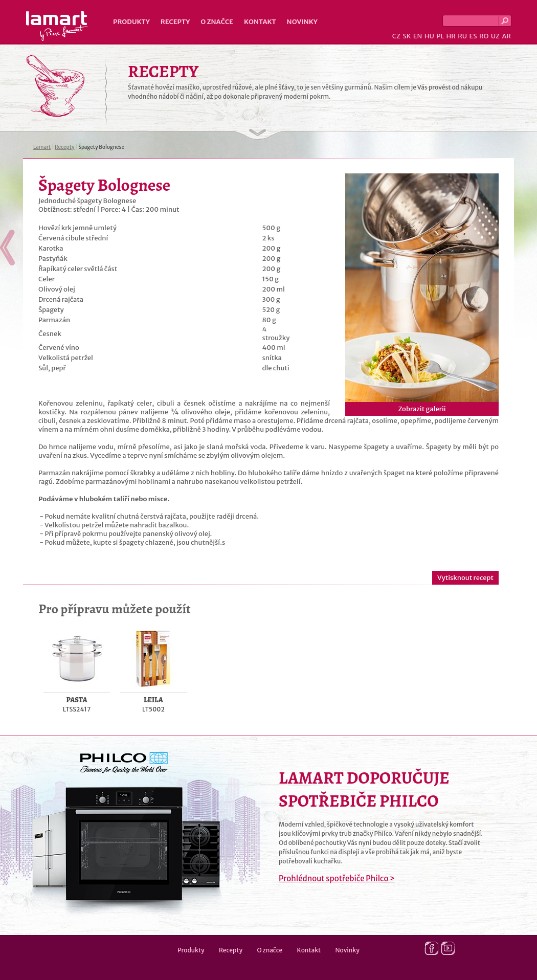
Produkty (131, 22)
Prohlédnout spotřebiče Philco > (337, 878)
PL (440, 36)
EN (418, 36)
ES (473, 36)
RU (462, 36)
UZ (495, 36)
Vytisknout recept (465, 578)
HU (429, 36)
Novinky (302, 22)
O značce (217, 22)
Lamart (57, 26)
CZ (396, 36)
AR (506, 36)
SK (407, 36)
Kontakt (260, 22)
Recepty (175, 22)
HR (451, 36)
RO (484, 36)
